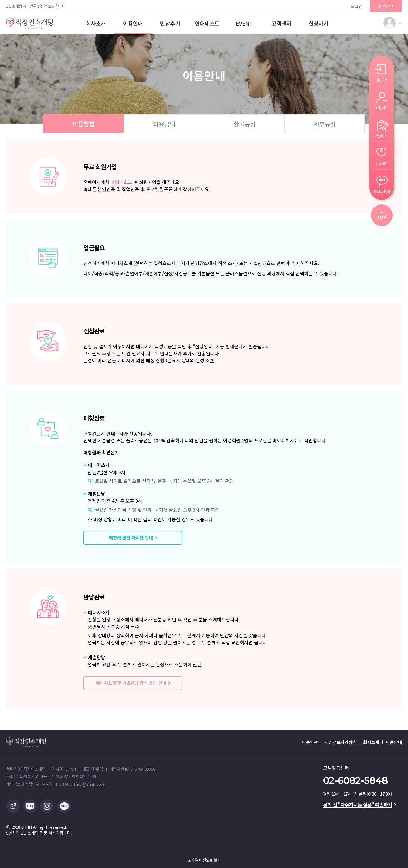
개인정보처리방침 (341, 742)
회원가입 (386, 6)
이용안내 (133, 23)
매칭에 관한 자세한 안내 (131, 538)
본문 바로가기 (0, 0)
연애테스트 (207, 23)
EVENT (244, 23)
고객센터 (281, 23)
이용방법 (83, 124)
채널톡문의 (382, 191)
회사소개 (96, 23)
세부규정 (325, 124)
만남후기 (170, 23)
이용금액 (164, 124)
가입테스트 (121, 182)
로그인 (357, 6)
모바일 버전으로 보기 (204, 860)
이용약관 (310, 742)
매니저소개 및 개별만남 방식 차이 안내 (131, 683)
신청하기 (318, 23)
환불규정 (244, 124)
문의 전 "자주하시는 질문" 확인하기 (359, 805)
